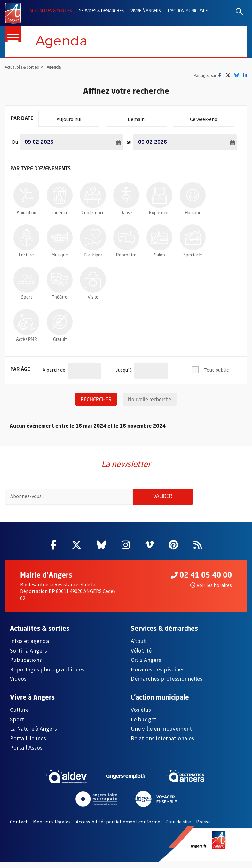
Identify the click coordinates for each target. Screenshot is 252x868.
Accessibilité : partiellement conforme (118, 828)
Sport (17, 726)
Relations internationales (162, 744)
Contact (19, 828)
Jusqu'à (124, 368)
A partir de (54, 368)
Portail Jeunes (28, 744)
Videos (18, 685)
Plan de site (178, 828)
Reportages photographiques (47, 675)
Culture (19, 716)
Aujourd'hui (78, 117)
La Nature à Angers (33, 735)
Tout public (216, 370)
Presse (203, 828)
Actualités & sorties (51, 11)
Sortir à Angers (28, 657)
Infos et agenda (29, 647)
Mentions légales (52, 828)
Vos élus (141, 716)
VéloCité (141, 657)
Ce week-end (212, 117)
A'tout (138, 647)
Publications (26, 666)
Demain (147, 117)
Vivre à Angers (146, 11)
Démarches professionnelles (167, 685)
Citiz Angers (146, 666)
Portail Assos (26, 754)
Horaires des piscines (158, 675)
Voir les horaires (211, 591)
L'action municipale (188, 11)
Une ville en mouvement (161, 735)
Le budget (144, 726)
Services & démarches (101, 11)
